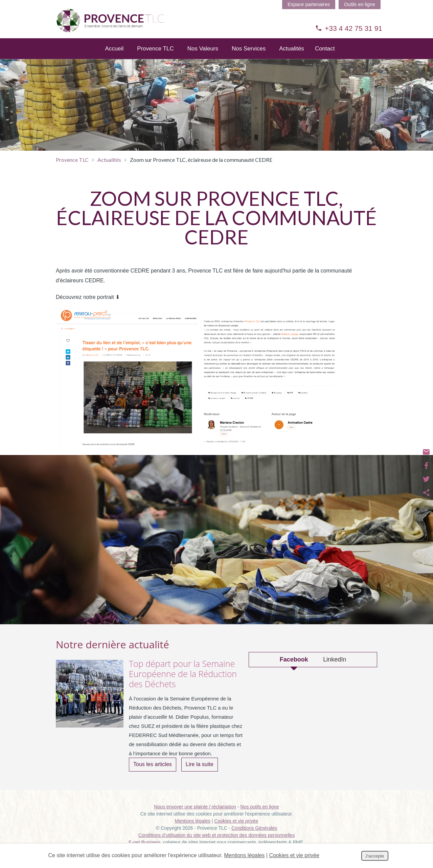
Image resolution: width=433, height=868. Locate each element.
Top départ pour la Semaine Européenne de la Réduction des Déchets (183, 682)
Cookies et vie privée (236, 829)
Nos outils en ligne (259, 815)
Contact (325, 57)
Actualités (292, 57)
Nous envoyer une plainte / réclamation (195, 815)
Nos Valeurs (203, 57)
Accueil (115, 57)
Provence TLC (155, 57)
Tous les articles (153, 773)
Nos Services (249, 57)
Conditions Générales (254, 837)
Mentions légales (193, 829)
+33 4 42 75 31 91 (349, 28)
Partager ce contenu (426, 493)
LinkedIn (335, 668)
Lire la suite (200, 773)
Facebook (294, 668)
